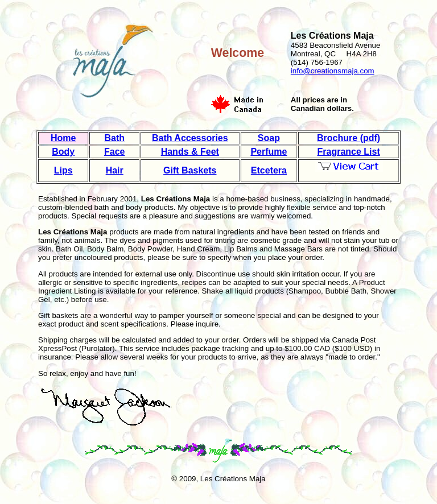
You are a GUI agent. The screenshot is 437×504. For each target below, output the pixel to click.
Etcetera (269, 170)
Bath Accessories (190, 138)
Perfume (269, 152)
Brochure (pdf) (349, 138)
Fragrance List (348, 152)
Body (63, 152)
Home (63, 138)
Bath (114, 138)
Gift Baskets (190, 170)
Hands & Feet (190, 152)
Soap (269, 138)
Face (114, 152)
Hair (115, 170)
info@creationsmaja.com (333, 71)
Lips (63, 170)
